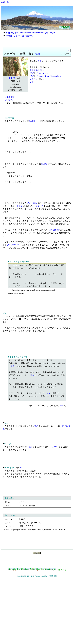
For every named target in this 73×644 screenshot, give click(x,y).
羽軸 (33, 375)
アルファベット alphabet (18, 262)
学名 (32, 73)
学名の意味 (10, 498)
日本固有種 (10, 97)
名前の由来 (9, 468)
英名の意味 (10, 515)
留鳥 (32, 82)
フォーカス (32, 203)
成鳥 (39, 61)
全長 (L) (33, 79)
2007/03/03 (9, 118)
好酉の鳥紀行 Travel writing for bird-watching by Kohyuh (30, 33)
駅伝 (5, 313)
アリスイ (46, 393)
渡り (7, 423)
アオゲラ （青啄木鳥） (19, 54)
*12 (16, 498)
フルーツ (54, 447)
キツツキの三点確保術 (18, 357)
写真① (32, 121)
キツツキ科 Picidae (38, 70)
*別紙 (37, 54)
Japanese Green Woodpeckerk (49, 76)
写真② (44, 164)
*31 (21, 468)
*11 (62, 406)
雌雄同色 (9, 100)
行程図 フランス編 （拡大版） (20, 36)
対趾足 (12, 366)
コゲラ (19, 206)
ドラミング (38, 206)
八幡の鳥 (5, 2)
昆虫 (30, 447)
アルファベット (14, 245)
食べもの (8, 444)
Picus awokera (43, 73)
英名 (32, 76)
